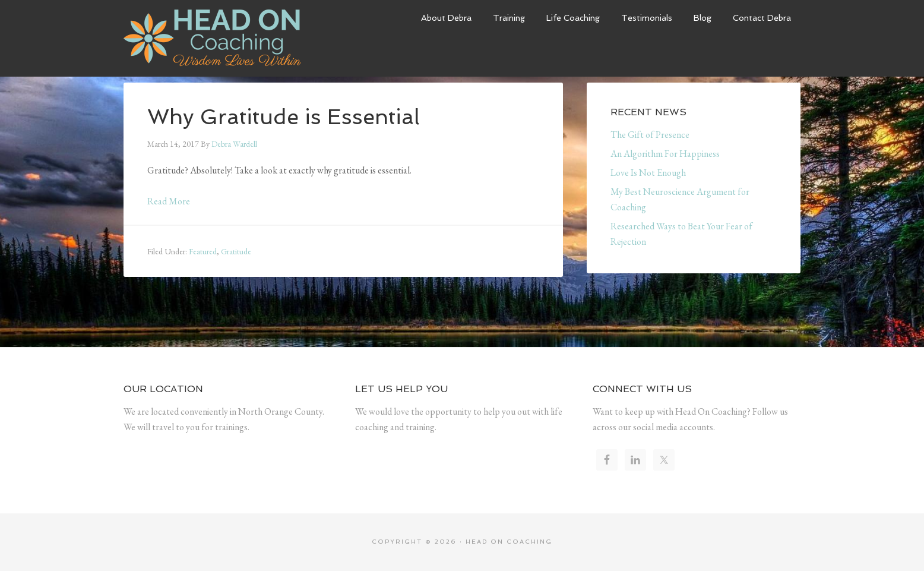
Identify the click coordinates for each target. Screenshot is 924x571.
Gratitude (236, 251)
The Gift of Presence (650, 135)
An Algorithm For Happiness (665, 154)
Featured (203, 251)
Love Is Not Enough (648, 173)
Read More (169, 201)
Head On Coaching (213, 38)
